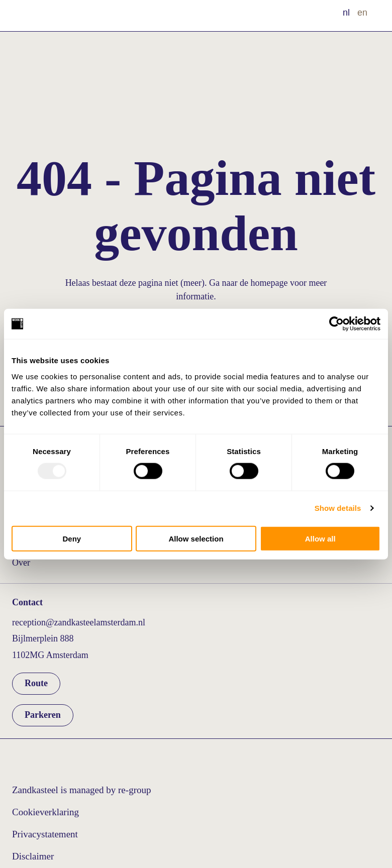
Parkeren (43, 715)
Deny (72, 538)
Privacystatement (45, 834)
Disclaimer (33, 856)
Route (36, 683)
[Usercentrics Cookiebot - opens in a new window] (336, 324)
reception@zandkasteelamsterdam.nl (79, 622)
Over (21, 563)
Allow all (320, 538)
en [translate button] (362, 13)
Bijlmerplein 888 (43, 638)
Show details (338, 508)
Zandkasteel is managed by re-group (81, 790)
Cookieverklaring (45, 812)
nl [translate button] (346, 13)
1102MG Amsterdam (50, 655)
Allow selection (196, 538)
